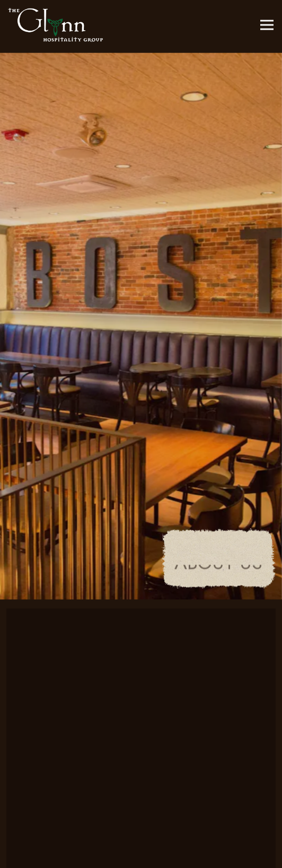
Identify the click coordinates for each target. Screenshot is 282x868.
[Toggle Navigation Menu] (267, 25)
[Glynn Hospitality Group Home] (56, 25)
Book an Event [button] (141, 854)
